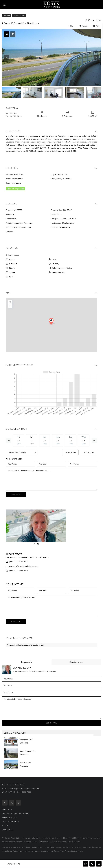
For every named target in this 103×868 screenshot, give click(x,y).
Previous (9, 440)
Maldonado (68, 179)
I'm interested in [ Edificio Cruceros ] (51, 606)
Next (94, 440)
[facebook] (5, 803)
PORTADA (7, 810)
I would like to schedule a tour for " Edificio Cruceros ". (51, 479)
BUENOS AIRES (10, 818)
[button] (52, 321)
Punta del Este (20, 23)
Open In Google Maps (15, 189)
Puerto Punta (25, 763)
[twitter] (12, 803)
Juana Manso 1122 (28, 751)
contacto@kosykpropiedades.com (24, 566)
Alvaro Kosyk (14, 554)
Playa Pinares (33, 23)
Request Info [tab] (27, 662)
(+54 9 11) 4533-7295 (19, 562)
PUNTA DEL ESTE (11, 822)
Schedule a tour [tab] (76, 662)
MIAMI (5, 826)
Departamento (19, 16)
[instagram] (18, 803)
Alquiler (7, 16)
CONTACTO (8, 830)
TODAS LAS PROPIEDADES (15, 814)
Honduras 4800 (26, 740)
